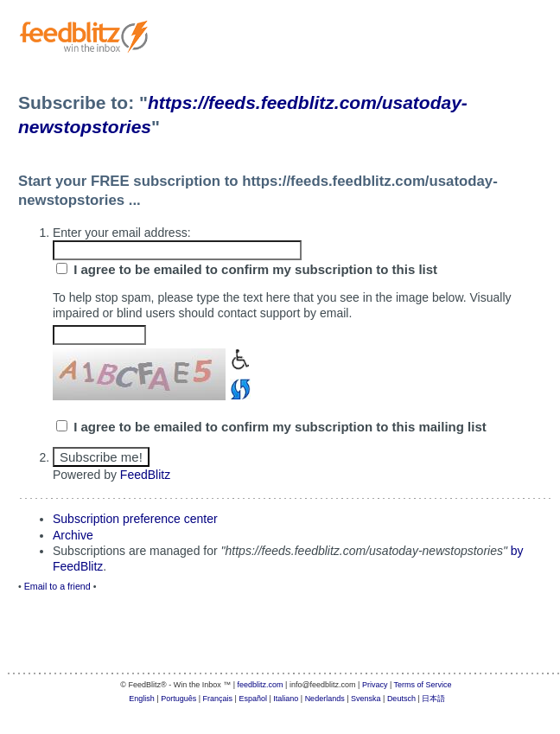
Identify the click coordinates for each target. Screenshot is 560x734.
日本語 (433, 699)
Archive (73, 535)
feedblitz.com (261, 685)
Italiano (286, 699)
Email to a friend (57, 586)
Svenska (366, 699)
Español (253, 699)
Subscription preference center (135, 519)
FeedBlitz (145, 475)
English (142, 699)
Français (218, 699)
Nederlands (325, 699)
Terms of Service (423, 685)
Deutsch (401, 699)
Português (178, 699)
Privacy (375, 685)
